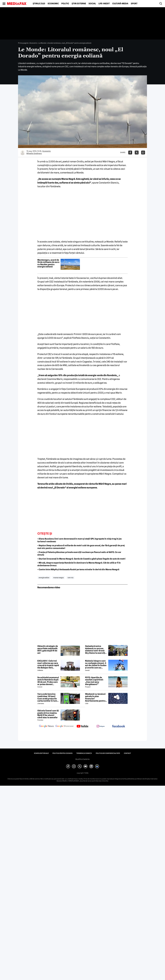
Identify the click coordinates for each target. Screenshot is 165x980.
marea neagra (58, 578)
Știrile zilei (39, 4)
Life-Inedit (104, 4)
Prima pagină (23, 43)
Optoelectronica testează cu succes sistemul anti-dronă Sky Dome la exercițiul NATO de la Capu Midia (96, 650)
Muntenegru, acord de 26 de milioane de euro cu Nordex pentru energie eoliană (48, 263)
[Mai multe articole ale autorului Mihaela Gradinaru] (23, 153)
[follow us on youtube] (82, 726)
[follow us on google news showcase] (64, 726)
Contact (127, 753)
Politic (65, 4)
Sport (134, 4)
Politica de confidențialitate (108, 753)
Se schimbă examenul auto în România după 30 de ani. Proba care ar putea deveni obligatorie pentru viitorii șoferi (48, 681)
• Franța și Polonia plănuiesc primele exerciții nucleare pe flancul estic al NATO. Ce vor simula (79, 554)
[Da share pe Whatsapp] (143, 153)
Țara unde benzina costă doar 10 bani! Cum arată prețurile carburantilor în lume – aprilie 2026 (48, 697)
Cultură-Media (120, 4)
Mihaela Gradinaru (34, 153)
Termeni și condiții (84, 753)
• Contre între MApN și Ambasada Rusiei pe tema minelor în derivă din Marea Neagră (78, 569)
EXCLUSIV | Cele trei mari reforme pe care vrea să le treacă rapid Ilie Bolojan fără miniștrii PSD (48, 664)
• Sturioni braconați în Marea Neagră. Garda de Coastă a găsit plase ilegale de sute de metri (81, 559)
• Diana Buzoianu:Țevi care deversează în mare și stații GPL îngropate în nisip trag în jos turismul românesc (79, 540)
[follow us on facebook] (119, 726)
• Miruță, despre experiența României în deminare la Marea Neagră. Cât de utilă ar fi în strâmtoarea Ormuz (79, 564)
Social (92, 4)
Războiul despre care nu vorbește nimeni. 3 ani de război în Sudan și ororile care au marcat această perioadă (96, 664)
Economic (53, 4)
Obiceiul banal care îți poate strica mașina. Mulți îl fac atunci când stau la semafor (48, 714)
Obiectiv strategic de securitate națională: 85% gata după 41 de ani (48, 650)
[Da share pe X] (137, 153)
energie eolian (44, 578)
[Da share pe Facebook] (130, 153)
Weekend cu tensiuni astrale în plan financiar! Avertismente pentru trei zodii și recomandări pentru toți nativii (95, 697)
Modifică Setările (82, 759)
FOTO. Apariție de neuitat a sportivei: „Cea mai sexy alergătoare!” (94, 681)
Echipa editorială (41, 753)
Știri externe (79, 4)
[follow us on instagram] (101, 726)
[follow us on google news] (46, 726)
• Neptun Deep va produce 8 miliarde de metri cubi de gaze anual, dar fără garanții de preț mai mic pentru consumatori (81, 547)
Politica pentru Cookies (62, 753)
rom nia (70, 578)
